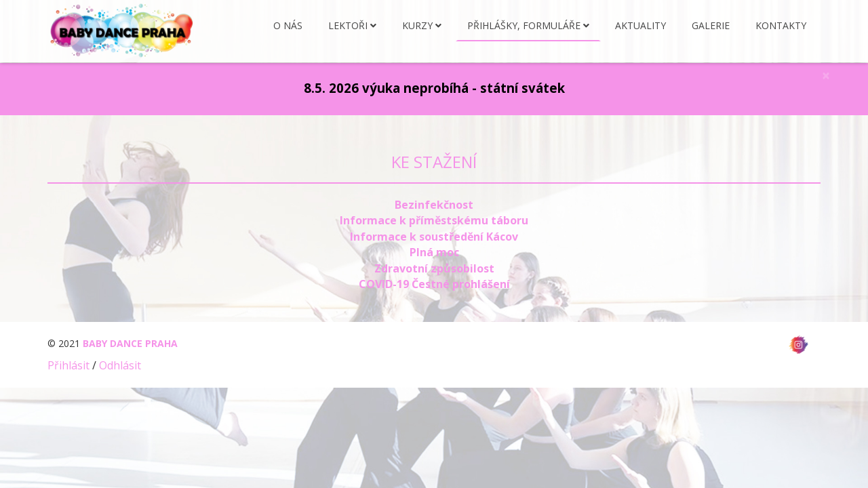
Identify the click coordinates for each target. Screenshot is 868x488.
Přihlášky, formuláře (524, 26)
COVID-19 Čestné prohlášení (434, 284)
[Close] (826, 76)
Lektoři (348, 26)
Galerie (711, 26)
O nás (288, 26)
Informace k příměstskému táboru (434, 220)
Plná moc (434, 252)
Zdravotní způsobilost (434, 268)
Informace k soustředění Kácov (434, 237)
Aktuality (640, 26)
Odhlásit (120, 365)
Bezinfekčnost (434, 205)
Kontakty (781, 26)
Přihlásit (68, 365)
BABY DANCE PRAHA (130, 343)
